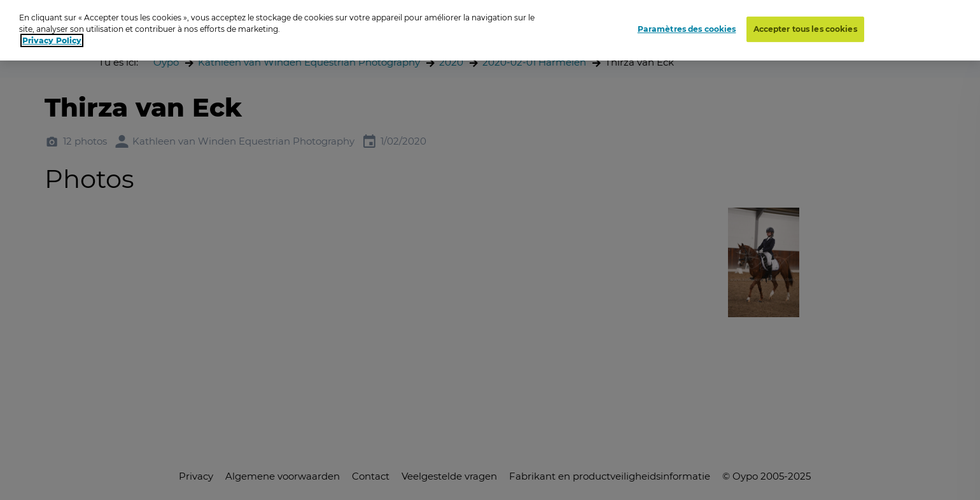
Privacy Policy (52, 40)
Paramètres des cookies (687, 29)
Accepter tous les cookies (805, 29)
